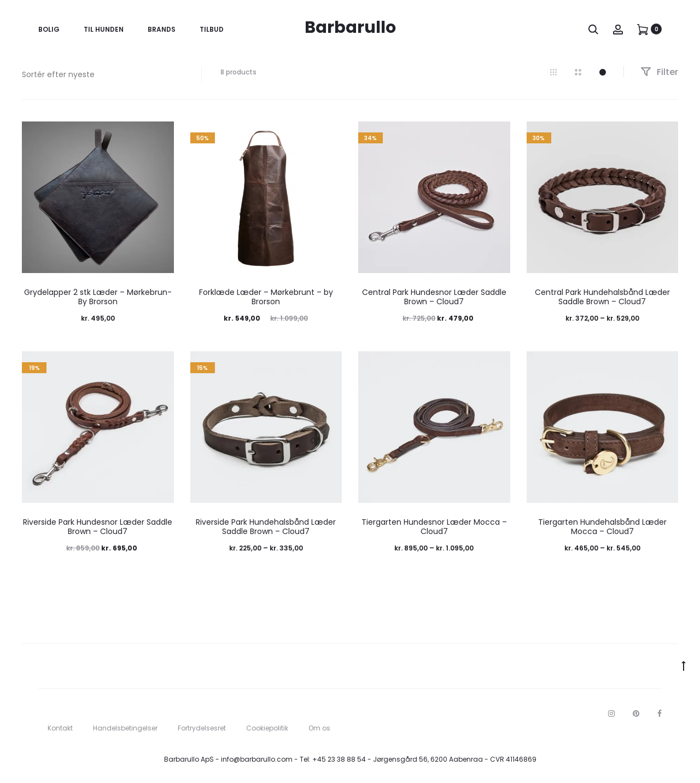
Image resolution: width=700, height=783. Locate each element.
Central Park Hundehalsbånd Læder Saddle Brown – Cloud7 (602, 297)
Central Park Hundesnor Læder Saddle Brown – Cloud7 (434, 297)
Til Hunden (104, 29)
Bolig (49, 29)
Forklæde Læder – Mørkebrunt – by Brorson (266, 297)
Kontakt (60, 728)
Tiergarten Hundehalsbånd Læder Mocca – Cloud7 (602, 527)
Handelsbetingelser (125, 728)
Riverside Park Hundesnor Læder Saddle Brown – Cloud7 (98, 527)
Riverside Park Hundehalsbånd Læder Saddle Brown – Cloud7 (266, 527)
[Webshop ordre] (103, 74)
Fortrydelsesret (202, 728)
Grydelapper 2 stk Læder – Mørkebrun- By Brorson (98, 297)
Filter (659, 72)
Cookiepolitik (267, 728)
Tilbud (212, 29)
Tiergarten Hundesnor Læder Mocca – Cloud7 (434, 527)
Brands (162, 29)
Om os (319, 728)
